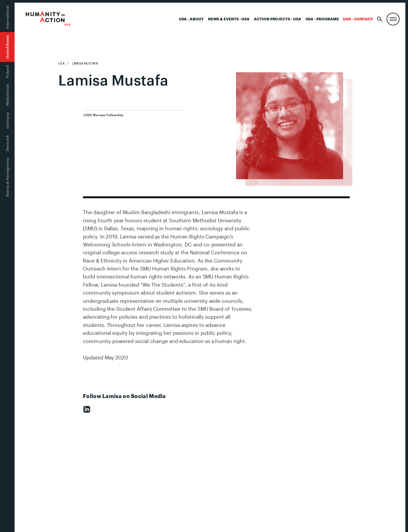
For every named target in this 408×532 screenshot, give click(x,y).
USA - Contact (358, 19)
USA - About (191, 19)
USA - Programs (322, 19)
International (7, 17)
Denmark (7, 143)
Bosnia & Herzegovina (7, 177)
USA (61, 63)
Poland (7, 71)
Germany (7, 120)
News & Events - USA (229, 19)
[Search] (380, 19)
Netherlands (7, 95)
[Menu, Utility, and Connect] (393, 19)
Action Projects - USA (277, 19)
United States (7, 47)
